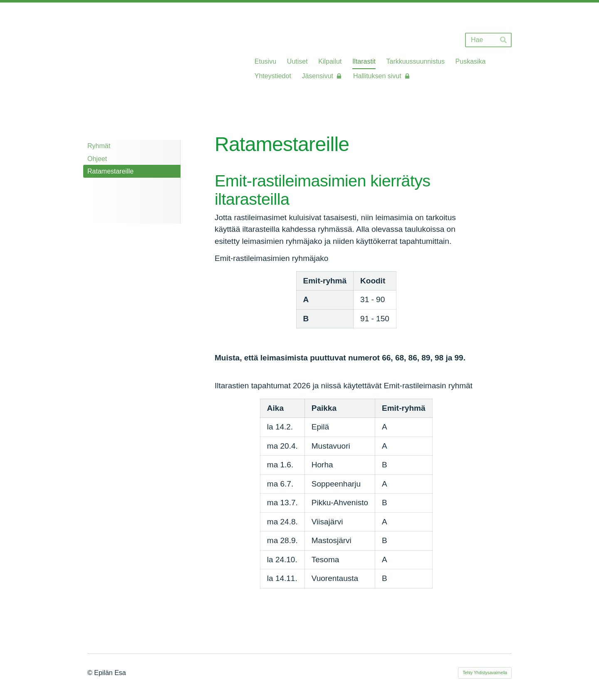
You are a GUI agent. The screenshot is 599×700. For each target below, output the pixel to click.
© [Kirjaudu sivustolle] (91, 673)
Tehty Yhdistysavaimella (485, 673)
